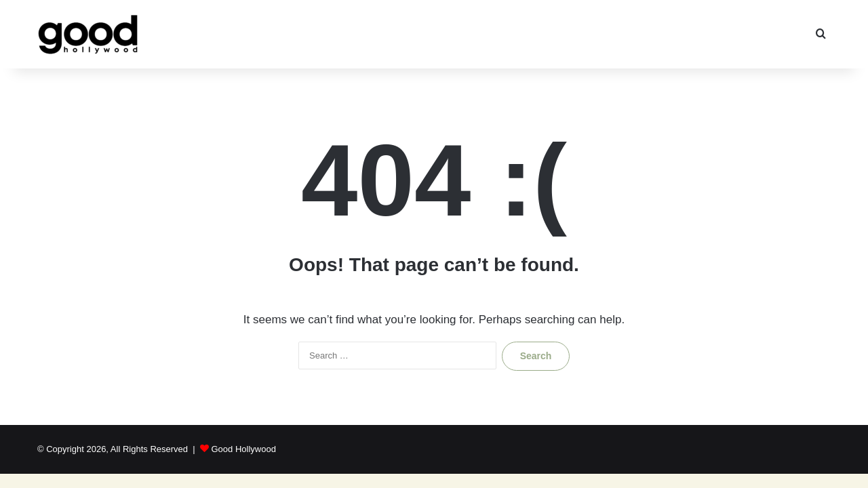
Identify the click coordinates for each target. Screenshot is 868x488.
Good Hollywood (243, 449)
